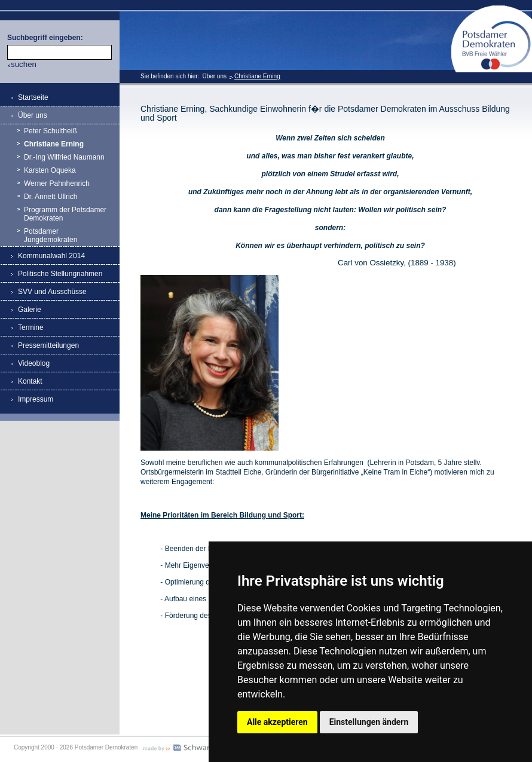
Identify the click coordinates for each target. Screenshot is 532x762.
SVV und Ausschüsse (52, 292)
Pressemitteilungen (48, 345)
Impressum (36, 399)
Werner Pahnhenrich (57, 183)
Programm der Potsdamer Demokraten (65, 214)
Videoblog (34, 363)
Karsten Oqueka (50, 170)
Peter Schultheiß (51, 131)
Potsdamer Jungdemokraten (51, 235)
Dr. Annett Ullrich (51, 197)
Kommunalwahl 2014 (51, 256)
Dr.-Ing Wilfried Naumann (64, 157)
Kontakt (30, 381)
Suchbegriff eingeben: (45, 38)
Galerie (30, 310)
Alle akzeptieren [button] (277, 722)
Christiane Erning (257, 76)
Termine (31, 328)
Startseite (33, 97)
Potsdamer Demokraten (492, 10)
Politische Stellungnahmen (60, 274)
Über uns (214, 76)
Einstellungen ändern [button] (369, 722)
